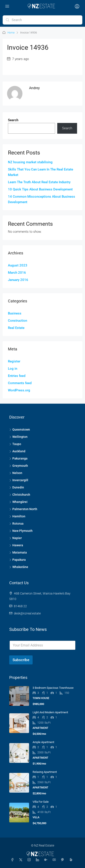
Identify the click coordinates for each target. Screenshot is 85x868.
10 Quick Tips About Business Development (40, 189)
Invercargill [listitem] (19, 480)
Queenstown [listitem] (20, 430)
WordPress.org (19, 390)
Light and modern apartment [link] (50, 712)
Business (15, 313)
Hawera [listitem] (16, 545)
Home (11, 33)
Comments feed (20, 383)
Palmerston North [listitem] (23, 509)
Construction (18, 321)
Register (14, 361)
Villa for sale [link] (41, 802)
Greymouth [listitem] (19, 466)
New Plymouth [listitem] (21, 531)
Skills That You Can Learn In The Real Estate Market (41, 172)
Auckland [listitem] (17, 451)
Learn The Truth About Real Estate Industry (39, 182)
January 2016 (18, 280)
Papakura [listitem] (18, 560)
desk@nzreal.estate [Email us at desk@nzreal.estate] (27, 613)
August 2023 (18, 265)
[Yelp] (72, 860)
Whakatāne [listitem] (19, 567)
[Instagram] (30, 860)
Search (13, 120)
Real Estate (16, 328)
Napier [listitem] (16, 538)
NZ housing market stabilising (30, 162)
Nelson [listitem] (16, 473)
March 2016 (17, 273)
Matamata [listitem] (18, 552)
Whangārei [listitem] (18, 502)
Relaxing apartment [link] (45, 772)
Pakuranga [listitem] (18, 458)
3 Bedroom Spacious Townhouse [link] (53, 688)
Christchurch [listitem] (20, 495)
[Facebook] (13, 860)
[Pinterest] (63, 860)
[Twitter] (22, 860)
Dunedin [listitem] (17, 487)
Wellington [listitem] (18, 437)
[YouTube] (55, 860)
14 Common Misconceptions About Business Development (42, 199)
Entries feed (17, 376)
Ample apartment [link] (43, 742)
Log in (13, 369)
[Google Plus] (47, 860)
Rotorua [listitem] (16, 524)
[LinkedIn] (38, 860)
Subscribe (21, 660)
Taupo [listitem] (15, 444)
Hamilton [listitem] (17, 516)
